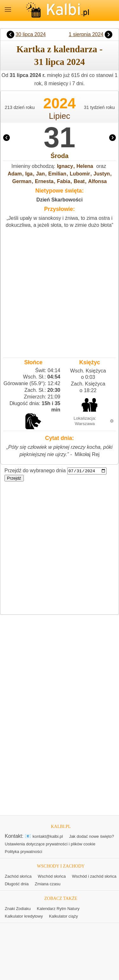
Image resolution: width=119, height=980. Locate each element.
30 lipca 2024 (31, 34)
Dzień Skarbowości (60, 200)
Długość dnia (17, 884)
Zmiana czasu (48, 884)
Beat (79, 181)
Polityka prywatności (23, 852)
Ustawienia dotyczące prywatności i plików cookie (50, 844)
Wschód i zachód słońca (94, 877)
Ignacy (65, 166)
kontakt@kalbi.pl (48, 837)
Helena (85, 166)
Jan (41, 174)
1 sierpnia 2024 (86, 34)
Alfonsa (98, 181)
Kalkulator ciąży (63, 916)
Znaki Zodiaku (18, 909)
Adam (15, 174)
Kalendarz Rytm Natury (58, 909)
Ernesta (44, 181)
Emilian (57, 174)
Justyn (102, 174)
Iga (29, 174)
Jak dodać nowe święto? (92, 837)
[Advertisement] (60, 292)
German (22, 181)
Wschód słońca (52, 877)
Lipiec (60, 116)
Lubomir (80, 174)
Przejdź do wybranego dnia (35, 471)
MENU (8, 10)
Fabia (64, 181)
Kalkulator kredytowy (24, 916)
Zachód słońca (18, 877)
